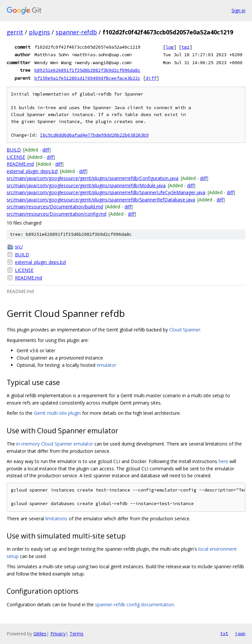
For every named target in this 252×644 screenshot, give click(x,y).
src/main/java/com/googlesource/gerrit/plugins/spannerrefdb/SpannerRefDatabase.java (101, 200)
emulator (106, 365)
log (170, 47)
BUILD (14, 150)
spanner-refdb (76, 32)
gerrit (15, 32)
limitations (56, 518)
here (223, 461)
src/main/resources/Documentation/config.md (56, 214)
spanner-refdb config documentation (134, 604)
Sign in (238, 10)
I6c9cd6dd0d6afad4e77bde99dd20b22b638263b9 (94, 135)
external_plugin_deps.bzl (32, 171)
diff (151, 78)
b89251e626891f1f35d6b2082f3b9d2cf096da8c (87, 70)
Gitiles (40, 634)
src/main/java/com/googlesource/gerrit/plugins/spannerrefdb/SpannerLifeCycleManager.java (106, 192)
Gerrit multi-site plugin (57, 413)
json (240, 633)
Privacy (58, 634)
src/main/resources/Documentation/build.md (55, 207)
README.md (20, 164)
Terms (76, 634)
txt (224, 633)
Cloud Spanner (185, 330)
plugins (39, 32)
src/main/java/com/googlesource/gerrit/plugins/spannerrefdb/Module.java (86, 185)
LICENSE (16, 157)
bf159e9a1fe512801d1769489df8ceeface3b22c (87, 78)
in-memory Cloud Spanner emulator (55, 444)
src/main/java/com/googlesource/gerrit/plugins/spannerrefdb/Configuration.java (93, 178)
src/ (19, 247)
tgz (185, 47)
